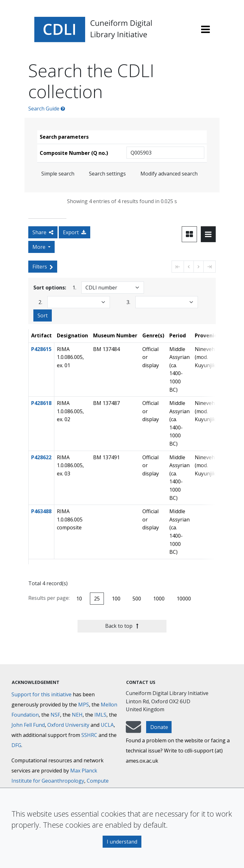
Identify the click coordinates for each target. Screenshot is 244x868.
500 (137, 599)
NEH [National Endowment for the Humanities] (77, 715)
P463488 (41, 511)
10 (79, 599)
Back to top (122, 626)
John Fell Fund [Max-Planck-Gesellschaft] (28, 725)
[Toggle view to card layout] (189, 234)
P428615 (41, 349)
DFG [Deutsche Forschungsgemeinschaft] (16, 745)
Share (43, 232)
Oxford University (68, 725)
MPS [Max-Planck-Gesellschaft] (84, 705)
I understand (122, 842)
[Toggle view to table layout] (208, 234)
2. (40, 302)
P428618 (41, 403)
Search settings (107, 174)
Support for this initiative (41, 694)
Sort (43, 315)
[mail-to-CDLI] (133, 730)
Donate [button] (159, 727)
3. (128, 302)
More (40, 247)
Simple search (58, 174)
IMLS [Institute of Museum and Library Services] (100, 715)
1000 (159, 599)
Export (75, 232)
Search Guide (47, 109)
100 (116, 599)
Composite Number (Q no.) (74, 153)
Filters (43, 267)
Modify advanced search (169, 174)
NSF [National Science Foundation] (55, 715)
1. (74, 287)
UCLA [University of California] (107, 725)
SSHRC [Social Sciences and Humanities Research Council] (89, 735)
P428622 (41, 457)
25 (97, 599)
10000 (184, 599)
